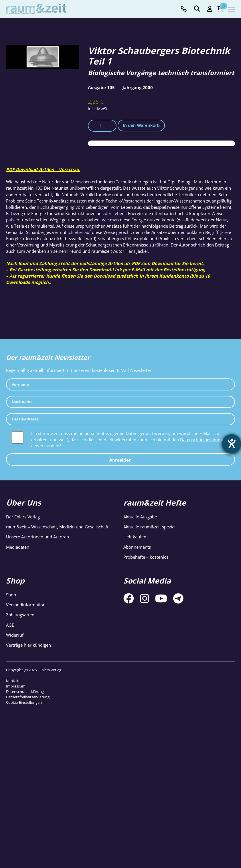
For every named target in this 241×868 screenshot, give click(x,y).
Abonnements (137, 547)
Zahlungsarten (20, 615)
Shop (11, 595)
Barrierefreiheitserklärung (28, 697)
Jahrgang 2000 (138, 87)
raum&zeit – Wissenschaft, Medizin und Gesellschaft (57, 527)
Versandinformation (26, 605)
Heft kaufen (135, 537)
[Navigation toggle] (232, 9)
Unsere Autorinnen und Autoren (37, 537)
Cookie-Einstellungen (24, 702)
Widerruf (15, 635)
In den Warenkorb (141, 125)
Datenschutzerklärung (25, 691)
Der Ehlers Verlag (23, 517)
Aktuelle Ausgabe (140, 517)
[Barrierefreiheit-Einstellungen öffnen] (232, 444)
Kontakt (13, 681)
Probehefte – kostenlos (146, 557)
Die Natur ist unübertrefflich (71, 188)
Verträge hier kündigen (28, 645)
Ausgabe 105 (101, 87)
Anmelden (120, 460)
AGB (10, 625)
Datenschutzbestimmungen (207, 440)
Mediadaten (18, 547)
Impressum (16, 686)
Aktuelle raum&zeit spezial (149, 527)
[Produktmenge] (102, 126)
